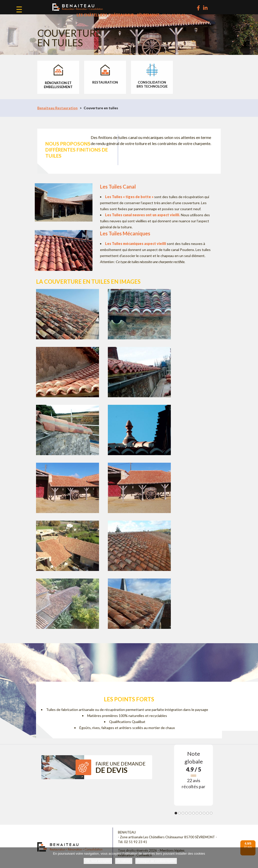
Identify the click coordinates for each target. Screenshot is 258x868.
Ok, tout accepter (98, 861)
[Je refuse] (252, 858)
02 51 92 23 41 (174, 15)
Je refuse (124, 861)
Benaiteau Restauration (57, 108)
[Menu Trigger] (19, 9)
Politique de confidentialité (156, 861)
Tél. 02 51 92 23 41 (133, 842)
